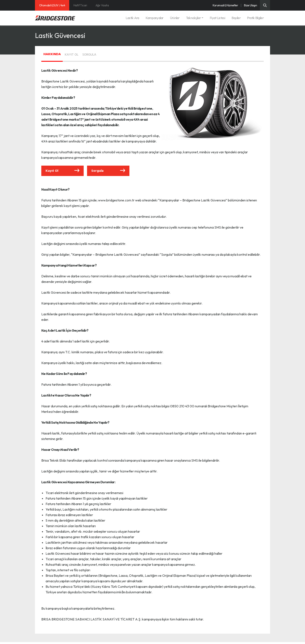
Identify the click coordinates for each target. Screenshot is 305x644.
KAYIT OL (83, 54)
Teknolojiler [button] (193, 18)
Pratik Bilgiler (255, 18)
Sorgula (108, 172)
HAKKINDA (56, 53)
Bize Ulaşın (250, 5)
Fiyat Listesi (217, 18)
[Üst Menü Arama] (265, 5)
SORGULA (108, 54)
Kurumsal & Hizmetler (225, 5)
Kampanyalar (155, 18)
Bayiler (236, 18)
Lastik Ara (132, 18)
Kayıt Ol (62, 172)
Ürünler (175, 18)
